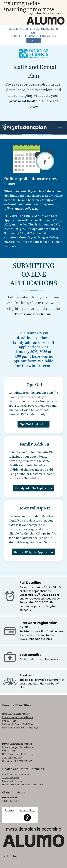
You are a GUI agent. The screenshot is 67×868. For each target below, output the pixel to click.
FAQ (33, 33)
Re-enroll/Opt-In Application (33, 552)
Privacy (10, 810)
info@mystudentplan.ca (16, 774)
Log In (34, 40)
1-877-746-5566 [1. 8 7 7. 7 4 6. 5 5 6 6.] (10, 778)
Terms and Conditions (33, 314)
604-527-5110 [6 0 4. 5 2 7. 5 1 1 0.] (9, 721)
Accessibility (27, 815)
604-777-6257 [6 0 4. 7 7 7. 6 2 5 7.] (9, 751)
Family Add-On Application (34, 488)
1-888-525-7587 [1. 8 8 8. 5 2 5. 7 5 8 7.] (48, 36)
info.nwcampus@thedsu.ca (18, 717)
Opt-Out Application (33, 424)
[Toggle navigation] (60, 127)
